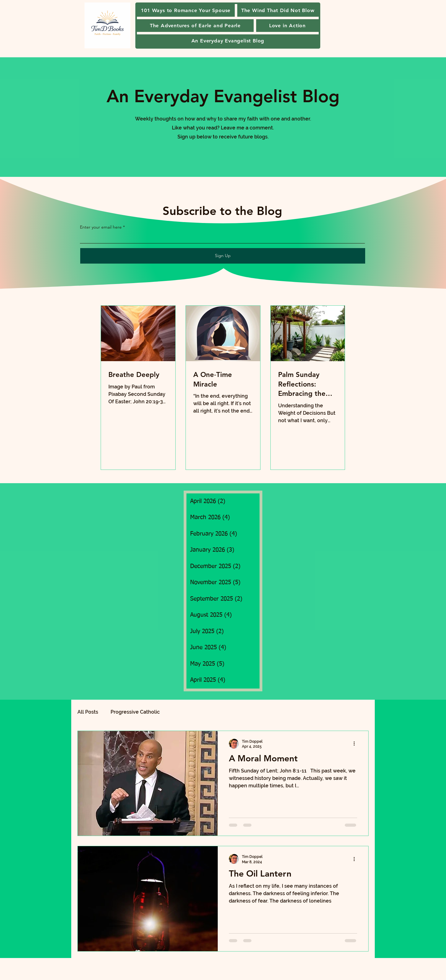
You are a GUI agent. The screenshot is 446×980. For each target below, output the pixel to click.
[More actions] (356, 744)
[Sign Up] (223, 256)
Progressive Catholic (135, 712)
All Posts (88, 712)
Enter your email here (101, 227)
